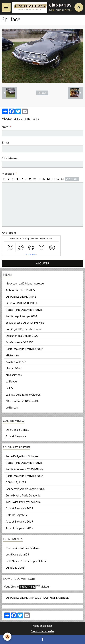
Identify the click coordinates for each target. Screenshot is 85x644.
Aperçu (72, 179)
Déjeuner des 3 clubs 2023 (22, 336)
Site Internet (10, 158)
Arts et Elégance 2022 (19, 508)
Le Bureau (12, 407)
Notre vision (13, 368)
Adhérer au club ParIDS (20, 290)
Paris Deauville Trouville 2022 (24, 349)
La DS (9, 388)
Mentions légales (43, 626)
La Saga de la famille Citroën (23, 394)
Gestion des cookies (42, 631)
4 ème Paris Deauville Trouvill (24, 310)
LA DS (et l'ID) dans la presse (23, 329)
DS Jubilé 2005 (15, 567)
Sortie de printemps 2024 (21, 316)
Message (8, 173)
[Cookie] (7, 637)
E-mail (6, 142)
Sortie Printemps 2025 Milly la (25, 469)
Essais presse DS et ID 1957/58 (25, 322)
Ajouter (42, 263)
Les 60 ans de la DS (17, 554)
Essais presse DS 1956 (19, 342)
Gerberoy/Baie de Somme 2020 (25, 489)
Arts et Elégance (16, 436)
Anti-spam (9, 232)
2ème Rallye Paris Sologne (22, 456)
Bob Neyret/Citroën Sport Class (26, 561)
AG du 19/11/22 (16, 362)
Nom (5, 127)
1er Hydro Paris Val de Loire (23, 502)
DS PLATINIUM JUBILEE (22, 303)
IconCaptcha (30, 254)
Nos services (14, 375)
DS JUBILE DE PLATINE (21, 296)
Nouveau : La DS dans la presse (25, 283)
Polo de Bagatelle (17, 515)
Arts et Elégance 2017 (19, 528)
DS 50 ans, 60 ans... (17, 430)
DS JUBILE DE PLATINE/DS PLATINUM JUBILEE (37, 597)
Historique (12, 355)
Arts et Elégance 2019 (19, 521)
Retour (42, 93)
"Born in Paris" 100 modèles (23, 401)
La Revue (11, 381)
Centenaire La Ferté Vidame (23, 548)
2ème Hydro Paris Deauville (23, 495)
